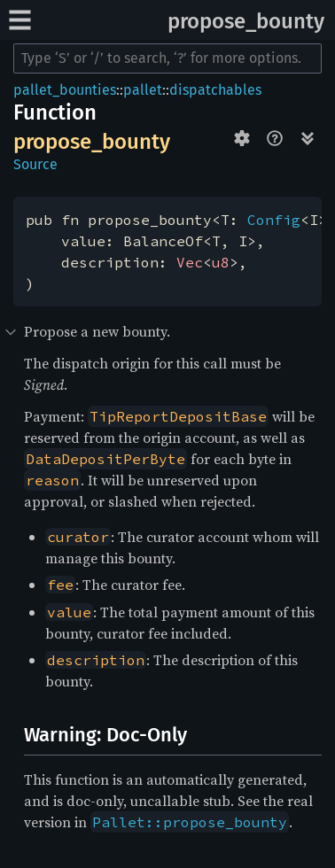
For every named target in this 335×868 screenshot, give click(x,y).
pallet (143, 90)
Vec (190, 262)
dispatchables (215, 90)
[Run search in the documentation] (167, 58)
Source (35, 164)
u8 (221, 262)
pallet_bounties (65, 90)
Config (274, 220)
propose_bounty (246, 21)
